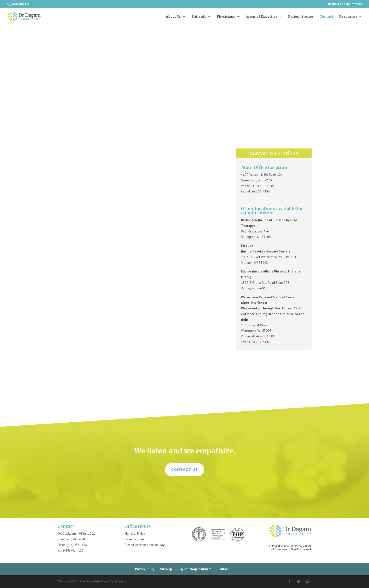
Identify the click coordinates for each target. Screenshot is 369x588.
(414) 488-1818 (263, 186)
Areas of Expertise (262, 17)
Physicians (226, 17)
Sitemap (166, 569)
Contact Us (185, 470)
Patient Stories (301, 17)
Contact (326, 17)
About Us (173, 17)
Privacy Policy (145, 569)
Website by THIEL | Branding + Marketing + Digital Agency (92, 581)
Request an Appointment (345, 4)
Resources (348, 17)
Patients (199, 17)
